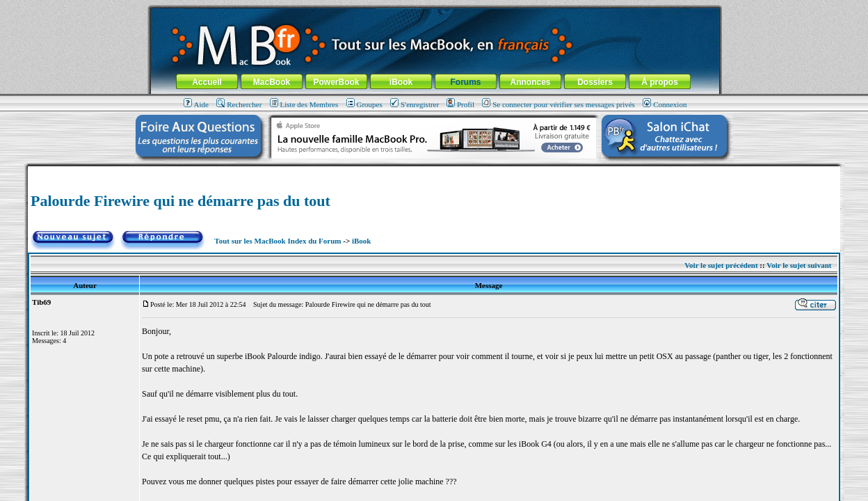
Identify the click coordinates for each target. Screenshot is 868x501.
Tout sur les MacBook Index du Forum (278, 241)
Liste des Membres (304, 104)
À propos (660, 82)
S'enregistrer (415, 104)
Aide (196, 104)
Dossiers (595, 82)
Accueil (207, 82)
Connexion (665, 104)
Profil (460, 104)
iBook (401, 82)
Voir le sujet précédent (721, 265)
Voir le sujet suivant (799, 265)
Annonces (530, 82)
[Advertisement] (434, 172)
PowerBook (336, 82)
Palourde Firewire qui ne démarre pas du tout (180, 201)
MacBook (272, 82)
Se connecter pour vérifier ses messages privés (558, 104)
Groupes (364, 104)
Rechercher (239, 104)
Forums (465, 82)
